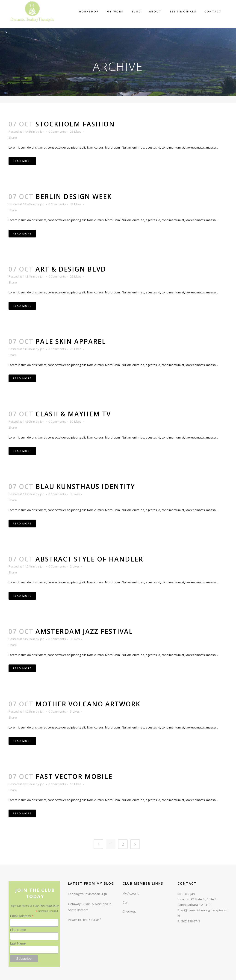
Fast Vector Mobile (74, 776)
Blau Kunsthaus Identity (85, 486)
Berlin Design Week (74, 196)
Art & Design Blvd (71, 269)
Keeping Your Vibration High (87, 894)
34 (76, 204)
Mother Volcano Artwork (88, 704)
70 (76, 349)
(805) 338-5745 (190, 921)
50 (76, 421)
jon (42, 132)
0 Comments (57, 132)
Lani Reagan (186, 894)
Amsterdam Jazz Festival (84, 631)
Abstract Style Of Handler (89, 559)
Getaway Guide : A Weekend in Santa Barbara (90, 907)
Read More (22, 161)
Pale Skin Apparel (71, 341)
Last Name (18, 943)
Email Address (22, 916)
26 (76, 276)
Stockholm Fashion (75, 124)
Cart (125, 902)
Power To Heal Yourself (84, 920)
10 (76, 784)
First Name (18, 930)
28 (76, 132)
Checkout (129, 911)
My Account (131, 893)
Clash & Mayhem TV (73, 414)
